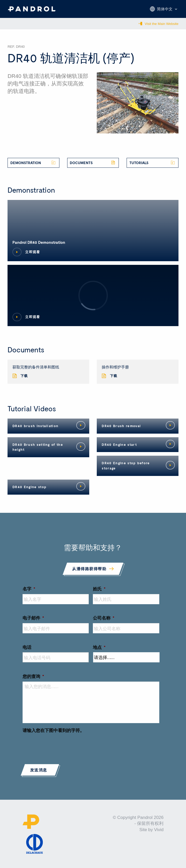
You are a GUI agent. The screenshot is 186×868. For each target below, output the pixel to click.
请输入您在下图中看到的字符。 (53, 730)
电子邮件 (33, 618)
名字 (29, 589)
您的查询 (33, 676)
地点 (99, 647)
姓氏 (99, 589)
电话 (27, 647)
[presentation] (62, 745)
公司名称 (104, 618)
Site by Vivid (151, 830)
